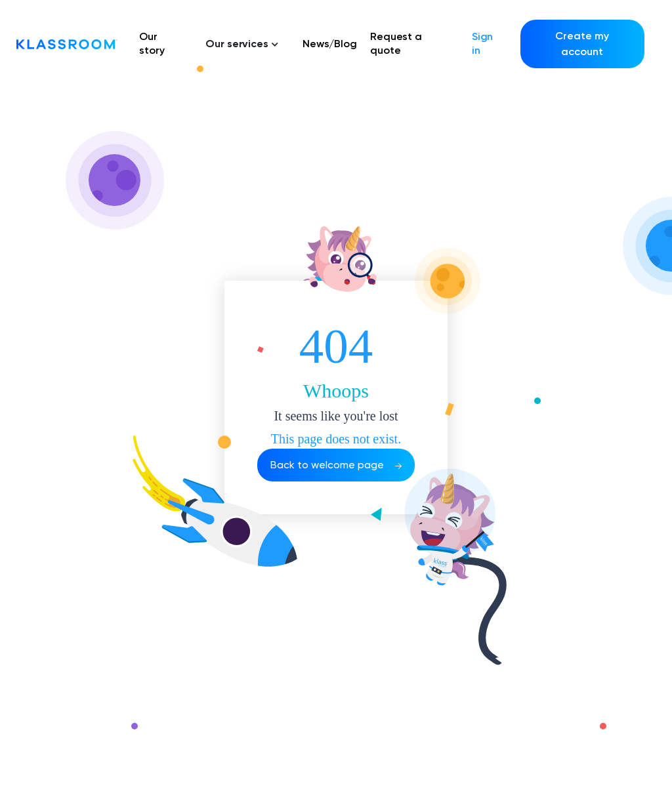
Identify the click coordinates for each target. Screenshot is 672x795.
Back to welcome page (336, 465)
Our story (152, 43)
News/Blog (330, 44)
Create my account (582, 44)
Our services (242, 44)
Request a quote (396, 43)
